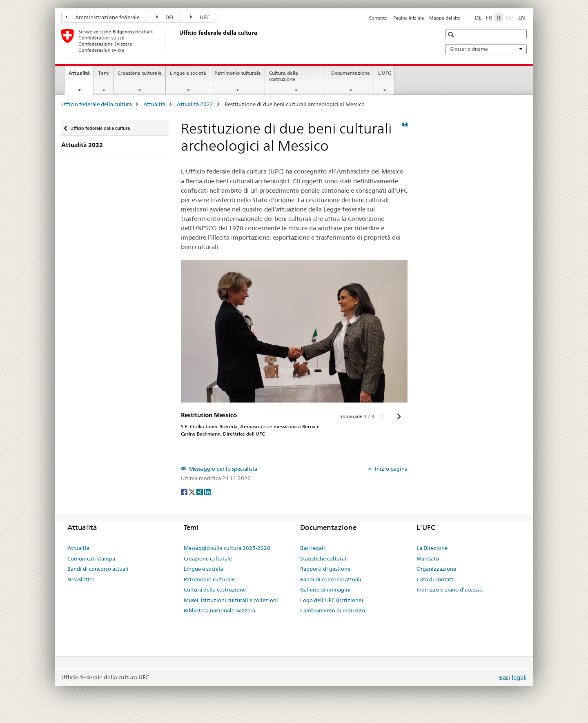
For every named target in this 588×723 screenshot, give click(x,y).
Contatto (378, 18)
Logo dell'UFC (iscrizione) (332, 600)
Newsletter (81, 579)
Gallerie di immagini (325, 590)
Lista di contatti (436, 579)
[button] (452, 34)
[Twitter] (193, 492)
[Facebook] (185, 492)
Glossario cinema (486, 49)
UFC (200, 17)
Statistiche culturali (324, 558)
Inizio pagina (391, 469)
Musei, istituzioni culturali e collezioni (231, 600)
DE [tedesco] (478, 18)
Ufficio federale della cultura (97, 104)
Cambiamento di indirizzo (333, 610)
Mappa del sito (445, 18)
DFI (165, 17)
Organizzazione (436, 569)
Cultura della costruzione (284, 76)
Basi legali (313, 548)
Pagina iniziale (409, 18)
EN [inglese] (522, 18)
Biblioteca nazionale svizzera (219, 610)
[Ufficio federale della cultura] (178, 40)
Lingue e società (188, 73)
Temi (104, 73)
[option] (294, 331)
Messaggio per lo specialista (223, 469)
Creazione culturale (140, 73)
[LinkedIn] (207, 492)
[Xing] (200, 492)
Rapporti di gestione (325, 569)
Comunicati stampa (91, 558)
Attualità (81, 76)
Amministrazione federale (103, 17)
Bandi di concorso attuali (98, 569)
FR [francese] (489, 18)
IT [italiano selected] (499, 18)
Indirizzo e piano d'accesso (450, 590)
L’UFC (384, 73)
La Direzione (432, 548)
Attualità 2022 (195, 104)
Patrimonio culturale (238, 73)
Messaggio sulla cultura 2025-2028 (227, 548)
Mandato (428, 558)
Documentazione (351, 73)
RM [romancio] (510, 17)
